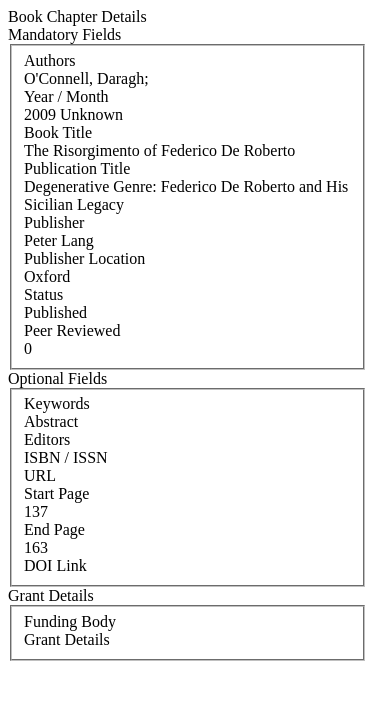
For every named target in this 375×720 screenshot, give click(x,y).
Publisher (54, 222)
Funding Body (70, 621)
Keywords (57, 403)
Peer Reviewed (72, 330)
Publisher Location (84, 258)
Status (43, 294)
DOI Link (55, 565)
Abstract (51, 421)
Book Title (58, 132)
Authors (50, 60)
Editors (47, 439)
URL (40, 475)
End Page (54, 529)
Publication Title (77, 168)
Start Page (56, 493)
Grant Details (67, 639)
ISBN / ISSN (66, 457)
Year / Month (66, 96)
